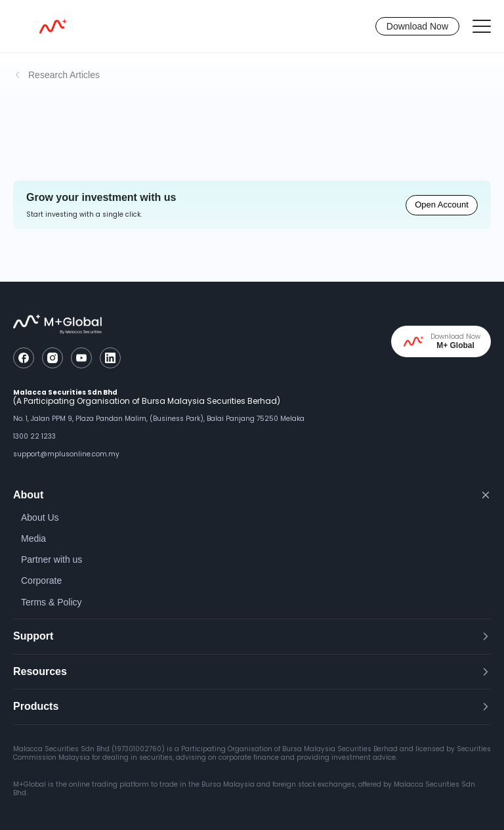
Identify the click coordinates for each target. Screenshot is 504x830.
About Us (40, 517)
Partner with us (52, 559)
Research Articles (64, 75)
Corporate (41, 580)
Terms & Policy (52, 602)
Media (33, 538)
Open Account (442, 205)
